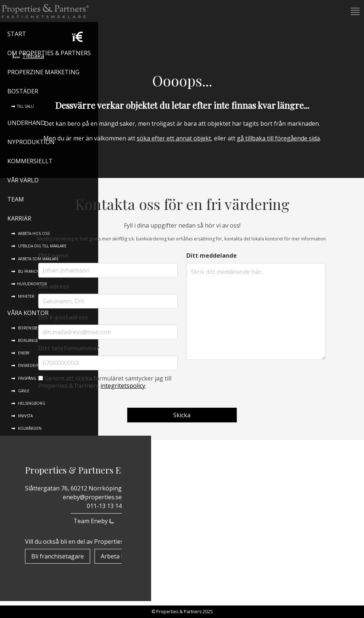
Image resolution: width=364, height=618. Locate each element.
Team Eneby (96, 521)
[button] (354, 11)
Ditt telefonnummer (69, 348)
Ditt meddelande (212, 256)
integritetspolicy (123, 386)
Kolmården (29, 428)
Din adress (53, 286)
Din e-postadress (63, 317)
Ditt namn (53, 256)
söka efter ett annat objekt (174, 138)
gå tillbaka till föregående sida (278, 138)
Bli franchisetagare (58, 556)
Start (17, 34)
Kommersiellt (30, 161)
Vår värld (23, 180)
